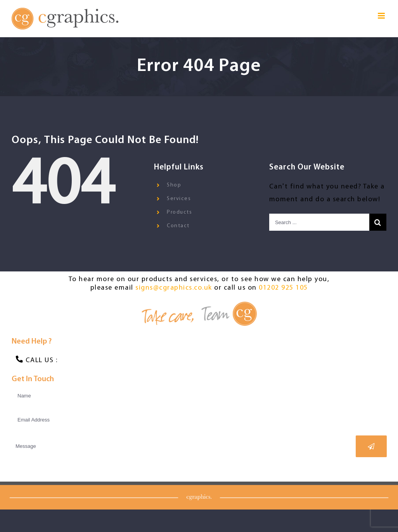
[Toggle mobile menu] (379, 16)
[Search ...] (316, 222)
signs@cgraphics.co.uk (172, 288)
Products (178, 212)
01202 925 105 (282, 288)
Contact (177, 226)
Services (178, 199)
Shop (173, 185)
